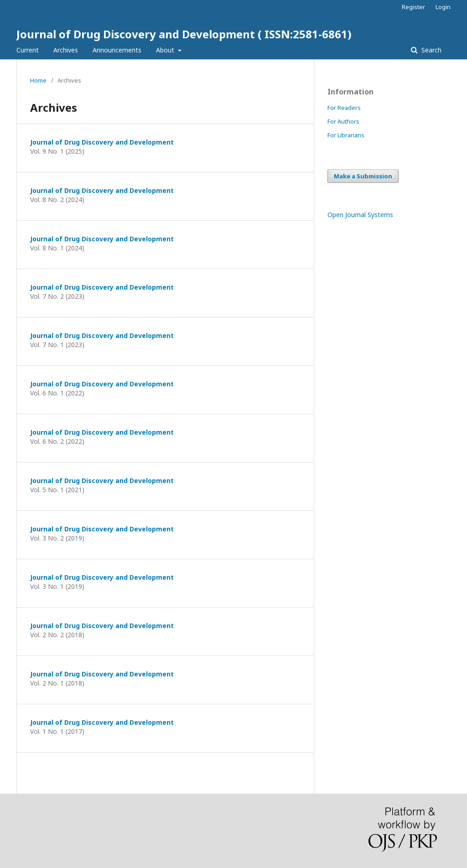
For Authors (343, 121)
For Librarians (346, 135)
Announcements (117, 50)
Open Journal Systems (360, 215)
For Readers (344, 108)
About (166, 50)
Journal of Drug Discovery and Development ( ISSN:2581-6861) (184, 34)
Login (443, 7)
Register (413, 7)
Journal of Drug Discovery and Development (102, 142)
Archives (66, 50)
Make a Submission (363, 176)
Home (38, 80)
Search (431, 50)
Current (28, 50)
